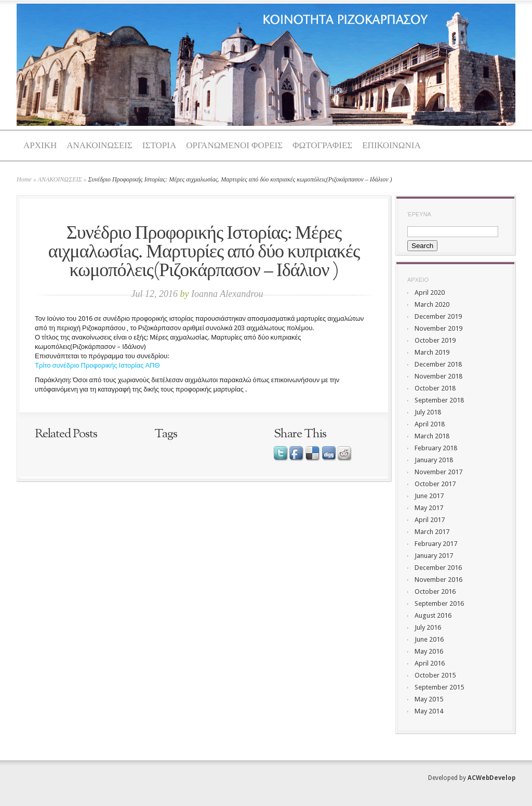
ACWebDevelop (491, 778)
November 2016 (438, 580)
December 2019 (438, 316)
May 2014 (429, 711)
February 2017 (436, 544)
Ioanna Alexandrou (227, 294)
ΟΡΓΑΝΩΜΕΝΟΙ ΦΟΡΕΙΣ (234, 146)
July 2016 (428, 627)
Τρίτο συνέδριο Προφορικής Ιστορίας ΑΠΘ (97, 365)
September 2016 (439, 603)
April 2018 (430, 424)
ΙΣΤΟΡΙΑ (159, 146)
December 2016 (438, 568)
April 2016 (430, 663)
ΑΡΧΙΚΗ (40, 146)
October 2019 (435, 340)
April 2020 (430, 292)
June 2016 (429, 639)
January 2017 (434, 556)
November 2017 (438, 472)
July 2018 (428, 412)
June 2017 (429, 496)
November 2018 (438, 376)
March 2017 (432, 532)
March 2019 (432, 352)
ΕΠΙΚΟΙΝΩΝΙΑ (391, 146)
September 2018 (439, 400)
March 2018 (432, 436)
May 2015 (429, 699)
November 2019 (438, 328)
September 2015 (439, 687)
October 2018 (435, 388)
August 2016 (433, 615)
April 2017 (430, 520)
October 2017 (435, 484)
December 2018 (438, 364)
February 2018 (436, 448)
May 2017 (429, 508)
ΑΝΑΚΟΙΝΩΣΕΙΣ (99, 146)
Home (24, 179)
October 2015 (435, 675)
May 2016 (429, 651)
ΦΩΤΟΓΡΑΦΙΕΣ (322, 146)
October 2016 (435, 591)
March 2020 (432, 304)
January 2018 (434, 460)
